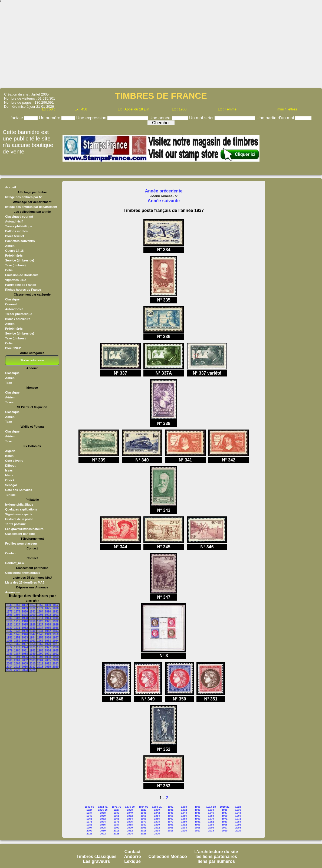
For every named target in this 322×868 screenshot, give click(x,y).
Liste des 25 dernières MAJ (25, 582)
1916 (9, 621)
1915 (55, 618)
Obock (10, 480)
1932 (25, 628)
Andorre (132, 856)
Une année (161, 118)
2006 (55, 660)
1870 (32, 608)
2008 (17, 664)
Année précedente (164, 191)
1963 (48, 641)
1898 (25, 615)
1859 (40, 605)
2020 (55, 667)
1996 (32, 657)
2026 (157, 833)
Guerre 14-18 (14, 251)
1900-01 (157, 807)
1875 (48, 608)
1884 (40, 612)
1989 (32, 654)
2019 (48, 667)
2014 (9, 667)
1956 (48, 638)
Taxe (9, 383)
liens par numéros (216, 861)
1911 (40, 618)
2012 (48, 664)
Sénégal (11, 485)
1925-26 (103, 810)
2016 (25, 667)
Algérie (10, 451)
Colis (9, 270)
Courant (11, 304)
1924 (17, 625)
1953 (25, 638)
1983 (40, 651)
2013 (55, 664)
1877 (9, 612)
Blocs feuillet (15, 236)
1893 (9, 615)
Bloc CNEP (13, 348)
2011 (40, 664)
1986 (9, 654)
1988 (25, 654)
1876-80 (130, 807)
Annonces (12, 592)
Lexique (132, 861)
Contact (11, 553)
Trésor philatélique (19, 226)
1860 (48, 605)
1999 (55, 657)
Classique (12, 299)
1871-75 (116, 807)
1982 (32, 651)
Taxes (9, 402)
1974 (25, 647)
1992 (55, 654)
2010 (32, 664)
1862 (55, 605)
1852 (25, 605)
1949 (48, 634)
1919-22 (225, 807)
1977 (48, 647)
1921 (48, 621)
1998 (48, 657)
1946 (25, 634)
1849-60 (89, 807)
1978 (55, 647)
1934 (40, 628)
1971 (55, 644)
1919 (32, 621)
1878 (17, 612)
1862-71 (103, 807)
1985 (55, 651)
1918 (25, 621)
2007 (9, 664)
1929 (55, 625)
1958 (9, 641)
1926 (32, 625)
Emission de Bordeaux (22, 275)
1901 (40, 615)
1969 (40, 644)
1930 (9, 628)
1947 (32, 634)
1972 (9, 647)
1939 (25, 631)
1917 (17, 621)
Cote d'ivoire (14, 461)
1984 (48, 651)
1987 (17, 654)
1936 (55, 628)
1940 (32, 631)
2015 (17, 667)
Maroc (10, 475)
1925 (25, 625)
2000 (9, 660)
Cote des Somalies (19, 490)
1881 (32, 612)
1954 (32, 638)
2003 (32, 660)
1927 (40, 625)
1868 (17, 608)
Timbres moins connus (32, 360)
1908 (25, 618)
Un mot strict (202, 118)
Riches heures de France (23, 290)
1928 (48, 625)
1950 (55, 634)
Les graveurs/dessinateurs (24, 529)
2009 (25, 664)
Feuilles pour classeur (21, 543)
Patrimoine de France (21, 285)
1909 (32, 618)
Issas (9, 470)
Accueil (11, 187)
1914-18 (211, 807)
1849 (9, 605)
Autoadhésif (14, 221)
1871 (40, 608)
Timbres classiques (96, 856)
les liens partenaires (216, 856)
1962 (40, 641)
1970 (48, 644)
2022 (17, 670)
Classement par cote (20, 534)
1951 (9, 638)
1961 (32, 641)
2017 (32, 667)
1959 (17, 641)
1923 (9, 625)
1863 (9, 608)
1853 (32, 605)
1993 (9, 657)
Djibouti (11, 466)
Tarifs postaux (15, 524)
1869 (25, 608)
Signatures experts (19, 514)
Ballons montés (16, 231)
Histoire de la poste (19, 519)
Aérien (10, 246)
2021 (9, 670)
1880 (25, 612)
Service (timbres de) (20, 260)
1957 (55, 638)
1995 (25, 657)
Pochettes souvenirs (20, 241)
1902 (48, 615)
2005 (48, 660)
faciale (17, 118)
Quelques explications (21, 509)
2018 (40, 667)
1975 (32, 647)
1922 (55, 621)
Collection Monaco (168, 856)
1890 (48, 612)
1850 (17, 605)
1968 (32, 644)
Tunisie (10, 495)
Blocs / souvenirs (18, 319)
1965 (9, 644)
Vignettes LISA (16, 280)
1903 (55, 615)
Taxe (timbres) (15, 265)
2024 (32, 670)
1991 (48, 654)
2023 (25, 670)
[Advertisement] (161, 46)
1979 (9, 651)
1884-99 (144, 807)
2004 (40, 660)
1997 (40, 657)
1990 (40, 654)
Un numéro (50, 118)
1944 (9, 634)
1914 (48, 618)
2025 (143, 833)
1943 (55, 631)
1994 (17, 657)
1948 (40, 634)
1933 (32, 628)
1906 (9, 618)
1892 (55, 612)
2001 (17, 660)
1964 (55, 641)
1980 (17, 651)
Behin (9, 456)
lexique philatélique (19, 505)
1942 (48, 631)
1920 (40, 621)
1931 (17, 628)
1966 (17, 644)
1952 (17, 638)
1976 (40, 647)
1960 (25, 641)
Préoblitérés (14, 256)
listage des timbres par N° (24, 197)
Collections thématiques (23, 573)
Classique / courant (19, 217)
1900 (32, 615)
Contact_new (15, 563)
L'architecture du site (216, 852)
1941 (40, 631)
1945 (17, 634)
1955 (40, 638)
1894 (17, 615)
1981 (25, 651)
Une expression (92, 118)
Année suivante (164, 201)
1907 (17, 618)
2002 (25, 660)
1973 (17, 647)
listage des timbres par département (31, 207)
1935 (48, 628)
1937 (9, 631)
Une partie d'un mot (276, 118)
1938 (17, 631)
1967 (25, 644)
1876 (55, 608)
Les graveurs (97, 861)
